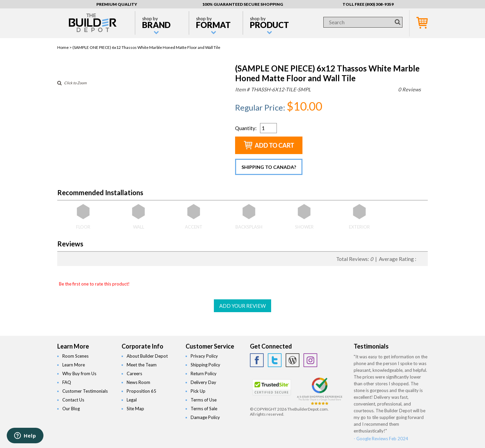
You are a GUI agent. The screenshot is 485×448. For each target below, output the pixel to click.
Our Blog (71, 409)
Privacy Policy (204, 356)
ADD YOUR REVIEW (243, 306)
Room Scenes (75, 356)
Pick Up (198, 391)
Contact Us (73, 400)
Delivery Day (203, 382)
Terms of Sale (204, 409)
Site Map (135, 409)
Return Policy (204, 374)
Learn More (74, 365)
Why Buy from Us (79, 374)
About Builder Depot (147, 356)
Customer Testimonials (85, 391)
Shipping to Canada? (269, 167)
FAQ (67, 382)
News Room (138, 382)
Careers (134, 374)
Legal (132, 400)
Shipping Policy (205, 365)
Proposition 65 (141, 391)
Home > (65, 47)
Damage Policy (205, 417)
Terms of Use (204, 400)
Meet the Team (142, 365)
